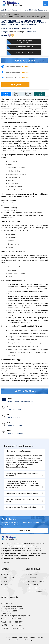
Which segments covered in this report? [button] (22, 493)
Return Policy (33, 585)
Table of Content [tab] (17, 94)
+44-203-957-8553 (15, 417)
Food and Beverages (17, 32)
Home (4, 14)
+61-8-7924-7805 (14, 425)
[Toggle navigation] (45, 4)
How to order (33, 588)
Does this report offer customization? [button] (21, 507)
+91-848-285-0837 (15, 434)
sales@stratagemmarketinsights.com (20, 401)
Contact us (24, 531)
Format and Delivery (36, 591)
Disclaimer (32, 578)
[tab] (24, 451)
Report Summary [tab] (6, 94)
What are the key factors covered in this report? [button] (22, 500)
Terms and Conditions (36, 581)
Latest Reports (9, 578)
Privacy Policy (33, 574)
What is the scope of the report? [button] (19, 451)
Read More (25, 558)
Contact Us (8, 585)
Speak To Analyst (39, 94)
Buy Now (16, 85)
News (6, 581)
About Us (7, 588)
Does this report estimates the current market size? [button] (22, 475)
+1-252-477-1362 (14, 409)
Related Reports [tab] (28, 94)
